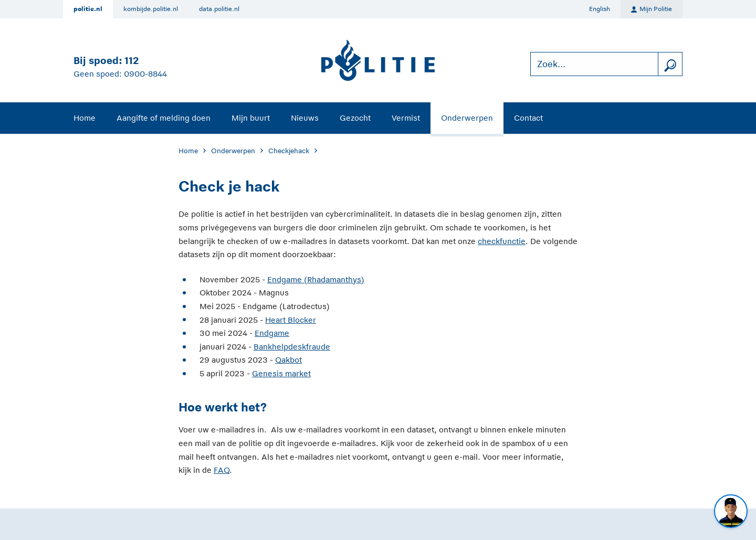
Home (85, 118)
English (600, 9)
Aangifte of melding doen (164, 118)
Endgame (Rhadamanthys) (316, 279)
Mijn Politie (652, 9)
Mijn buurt (251, 118)
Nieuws (305, 118)
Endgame (272, 333)
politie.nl (88, 9)
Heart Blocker (291, 320)
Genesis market (281, 373)
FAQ (222, 470)
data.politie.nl (219, 9)
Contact (528, 118)
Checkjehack (289, 151)
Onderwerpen (467, 118)
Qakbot (288, 360)
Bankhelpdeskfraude (292, 347)
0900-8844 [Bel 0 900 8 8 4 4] (145, 74)
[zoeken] (670, 64)
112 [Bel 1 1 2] (132, 61)
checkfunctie (502, 241)
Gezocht (355, 118)
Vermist (406, 118)
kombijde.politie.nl (151, 9)
